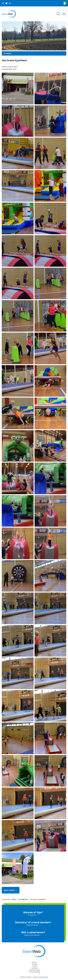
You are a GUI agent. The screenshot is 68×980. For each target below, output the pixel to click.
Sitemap (35, 964)
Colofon (35, 966)
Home (8, 53)
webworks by (40, 977)
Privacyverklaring (35, 972)
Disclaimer (35, 968)
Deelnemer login (35, 970)
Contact (34, 962)
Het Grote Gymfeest (38, 899)
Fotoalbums (23, 899)
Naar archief (11, 890)
